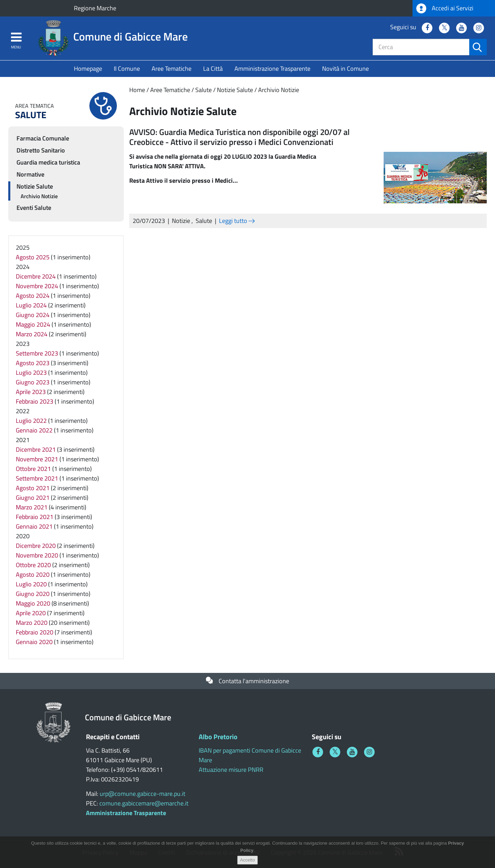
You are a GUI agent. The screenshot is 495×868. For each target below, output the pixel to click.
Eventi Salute (34, 208)
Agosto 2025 (33, 257)
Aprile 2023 (31, 392)
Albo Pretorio (218, 737)
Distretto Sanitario (41, 150)
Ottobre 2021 (33, 469)
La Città (213, 69)
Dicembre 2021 (36, 449)
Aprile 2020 (31, 613)
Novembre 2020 (37, 555)
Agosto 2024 (33, 296)
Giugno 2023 (33, 382)
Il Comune (127, 69)
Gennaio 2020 (34, 642)
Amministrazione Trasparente (272, 69)
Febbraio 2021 (35, 517)
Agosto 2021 (33, 488)
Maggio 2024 (33, 324)
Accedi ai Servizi (445, 8)
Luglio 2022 (31, 421)
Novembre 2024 (37, 286)
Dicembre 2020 (36, 546)
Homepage (88, 69)
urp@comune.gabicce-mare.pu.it (142, 794)
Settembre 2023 (37, 353)
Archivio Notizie (279, 90)
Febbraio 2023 (35, 401)
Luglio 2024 (31, 305)
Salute (203, 90)
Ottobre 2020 (33, 565)
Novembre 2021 (37, 459)
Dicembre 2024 (36, 276)
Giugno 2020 (33, 594)
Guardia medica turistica (48, 162)
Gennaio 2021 (34, 526)
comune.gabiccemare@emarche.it (144, 803)
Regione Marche (95, 8)
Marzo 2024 (32, 334)
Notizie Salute (235, 90)
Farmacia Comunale (43, 138)
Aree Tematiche (172, 69)
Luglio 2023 (31, 373)
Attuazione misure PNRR (231, 770)
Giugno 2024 (33, 315)
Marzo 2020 (32, 623)
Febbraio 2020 (35, 632)
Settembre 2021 (37, 478)
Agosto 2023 (33, 363)
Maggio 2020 (33, 603)
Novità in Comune (345, 69)
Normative (30, 174)
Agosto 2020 (33, 574)
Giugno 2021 (33, 498)
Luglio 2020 (31, 584)
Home (137, 90)
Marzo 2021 (32, 507)
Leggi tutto (237, 221)
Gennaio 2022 (34, 430)
